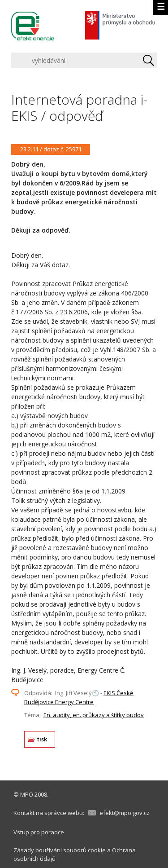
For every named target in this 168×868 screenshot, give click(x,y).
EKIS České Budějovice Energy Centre (79, 697)
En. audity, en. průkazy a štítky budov (94, 715)
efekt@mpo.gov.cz (125, 813)
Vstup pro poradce (39, 832)
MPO (27, 794)
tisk (42, 739)
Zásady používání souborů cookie (60, 850)
